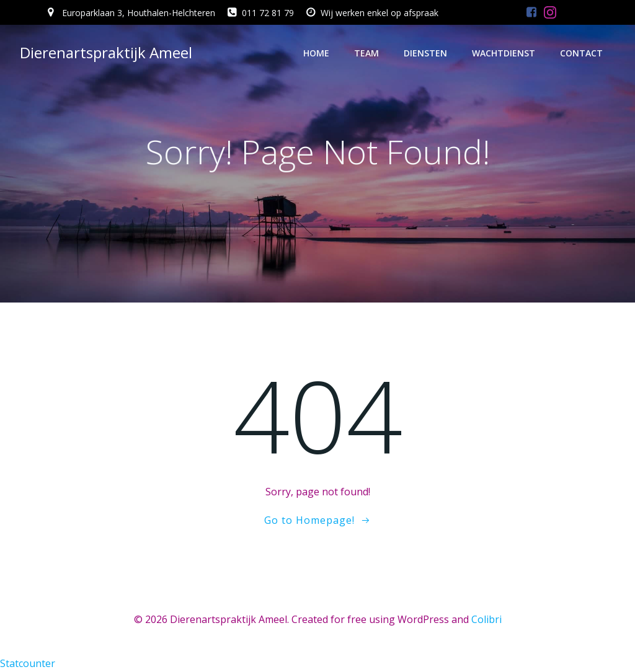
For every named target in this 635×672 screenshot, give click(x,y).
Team (366, 53)
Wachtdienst (504, 53)
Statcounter (28, 663)
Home (316, 53)
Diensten (425, 53)
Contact (581, 53)
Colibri (486, 619)
